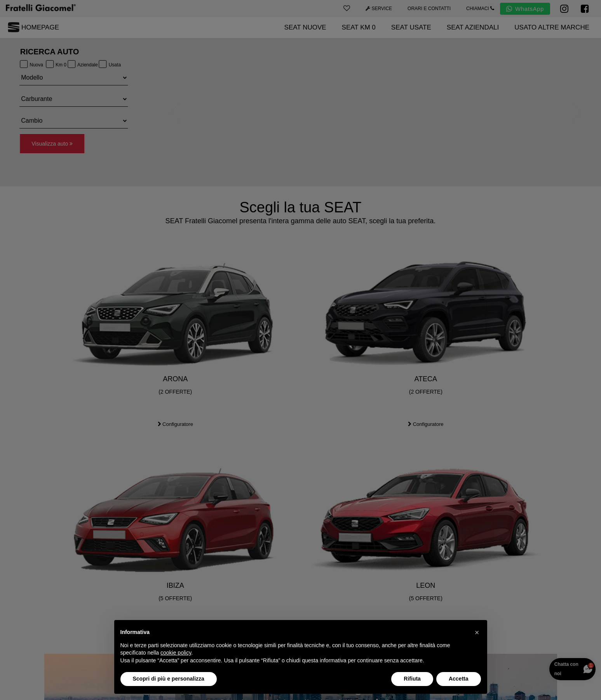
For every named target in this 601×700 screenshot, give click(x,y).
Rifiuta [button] (412, 679)
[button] (477, 632)
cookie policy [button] (176, 653)
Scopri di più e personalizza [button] (169, 679)
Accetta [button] (459, 679)
